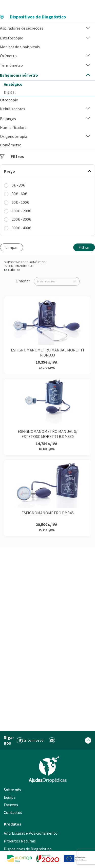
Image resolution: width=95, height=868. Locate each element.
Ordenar (23, 281)
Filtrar (84, 247)
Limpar (12, 247)
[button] (88, 28)
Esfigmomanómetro (19, 266)
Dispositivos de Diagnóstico (25, 262)
